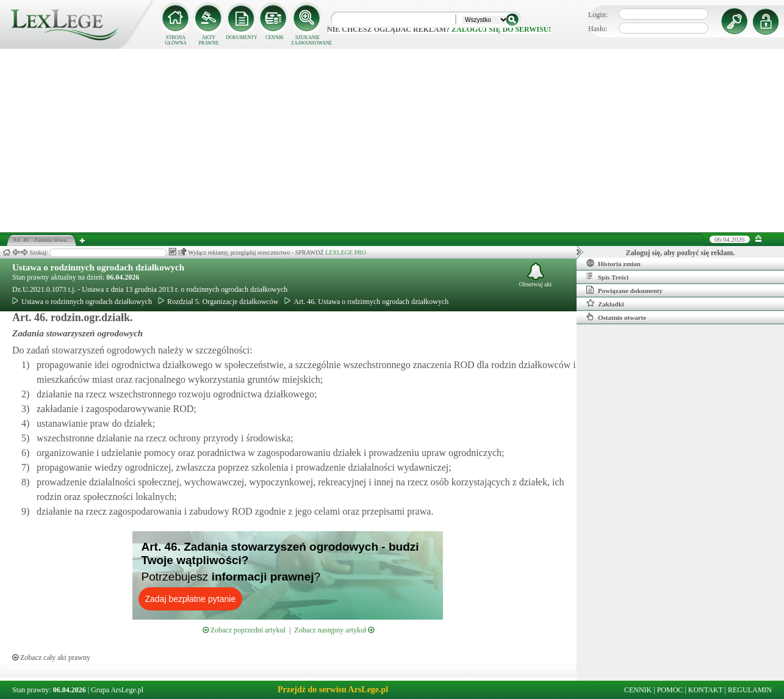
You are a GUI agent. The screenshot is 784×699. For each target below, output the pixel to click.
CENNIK (275, 38)
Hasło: (598, 29)
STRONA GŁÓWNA (176, 40)
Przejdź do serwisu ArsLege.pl (333, 690)
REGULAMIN (750, 690)
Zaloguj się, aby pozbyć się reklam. (681, 253)
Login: (598, 15)
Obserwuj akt (536, 275)
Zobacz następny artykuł (334, 630)
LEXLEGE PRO (346, 252)
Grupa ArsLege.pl (117, 690)
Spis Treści (607, 277)
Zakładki (605, 303)
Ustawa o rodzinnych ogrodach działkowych (98, 267)
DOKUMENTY (242, 38)
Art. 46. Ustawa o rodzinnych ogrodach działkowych (366, 302)
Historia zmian (613, 263)
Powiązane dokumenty (624, 290)
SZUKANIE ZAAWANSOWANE (307, 40)
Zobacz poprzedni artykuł (244, 630)
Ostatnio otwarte (616, 317)
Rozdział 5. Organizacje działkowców (218, 302)
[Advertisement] (392, 140)
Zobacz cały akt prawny (51, 657)
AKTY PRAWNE (208, 40)
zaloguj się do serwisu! (501, 29)
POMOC (670, 690)
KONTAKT (706, 690)
